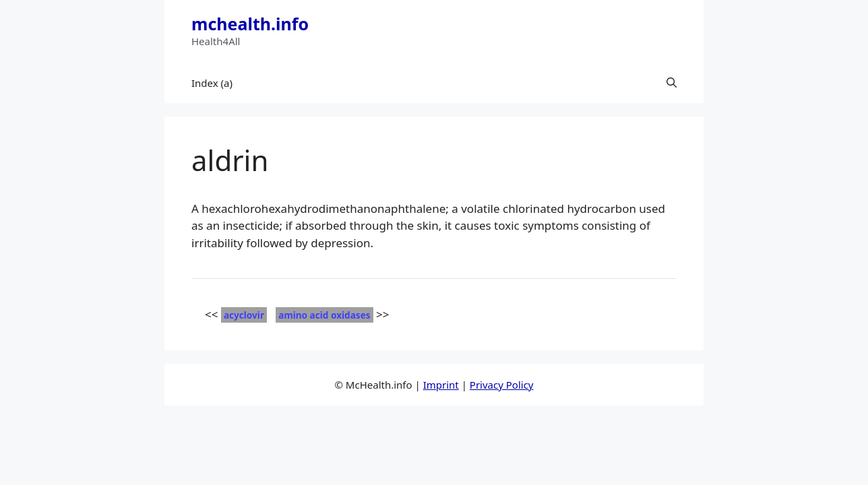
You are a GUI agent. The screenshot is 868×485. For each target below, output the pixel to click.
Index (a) (212, 83)
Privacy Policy (502, 385)
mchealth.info (250, 24)
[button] (672, 83)
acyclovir (244, 315)
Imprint (441, 385)
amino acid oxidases (324, 315)
